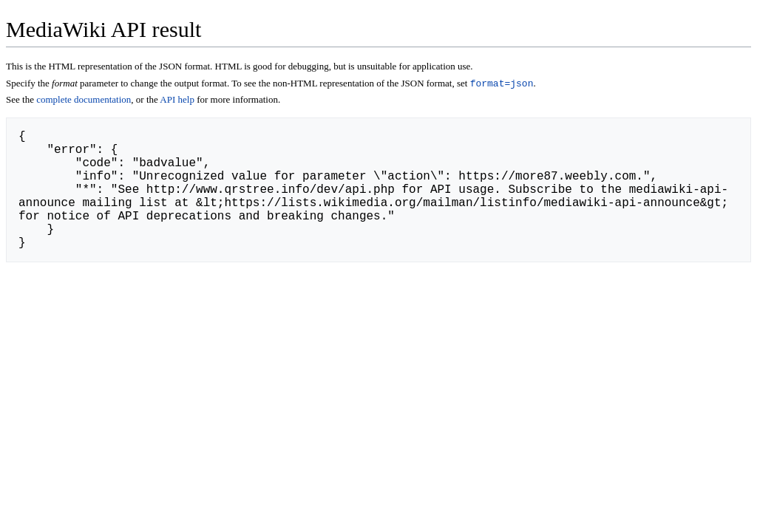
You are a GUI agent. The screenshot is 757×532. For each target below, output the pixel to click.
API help (177, 101)
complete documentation (84, 101)
